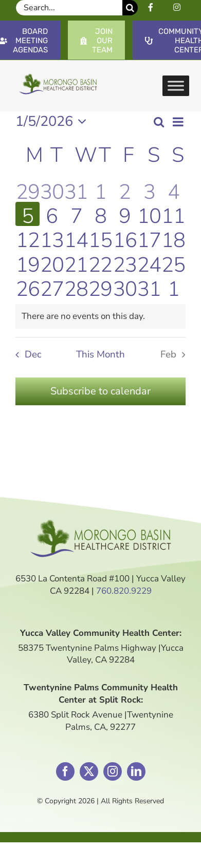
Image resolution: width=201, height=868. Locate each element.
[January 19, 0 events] (28, 263)
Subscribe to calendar (100, 391)
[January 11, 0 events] (173, 214)
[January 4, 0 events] (173, 190)
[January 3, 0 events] (149, 190)
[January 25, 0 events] (173, 263)
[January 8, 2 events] (100, 214)
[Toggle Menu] (176, 86)
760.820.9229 (124, 591)
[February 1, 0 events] (173, 287)
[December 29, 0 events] (28, 190)
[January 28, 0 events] (76, 287)
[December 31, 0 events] (76, 190)
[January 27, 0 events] (52, 287)
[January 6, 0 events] (52, 214)
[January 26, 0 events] (28, 287)
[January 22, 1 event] (100, 263)
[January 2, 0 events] (125, 190)
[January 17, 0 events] (149, 238)
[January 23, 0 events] (125, 263)
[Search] (130, 8)
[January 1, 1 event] (100, 190)
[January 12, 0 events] (28, 238)
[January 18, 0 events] (173, 238)
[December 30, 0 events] (52, 190)
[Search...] (69, 8)
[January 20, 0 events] (52, 263)
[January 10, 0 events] (149, 214)
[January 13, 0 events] (52, 238)
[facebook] (65, 771)
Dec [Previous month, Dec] (33, 354)
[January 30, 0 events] (125, 287)
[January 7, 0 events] (76, 214)
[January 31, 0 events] (149, 287)
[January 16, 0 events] (125, 238)
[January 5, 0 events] (28, 214)
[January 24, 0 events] (149, 263)
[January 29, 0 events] (100, 287)
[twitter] (89, 771)
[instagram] (113, 771)
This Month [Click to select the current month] (100, 354)
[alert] (100, 316)
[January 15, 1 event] (100, 238)
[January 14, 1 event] (76, 238)
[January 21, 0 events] (76, 263)
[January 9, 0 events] (125, 214)
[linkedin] (136, 771)
